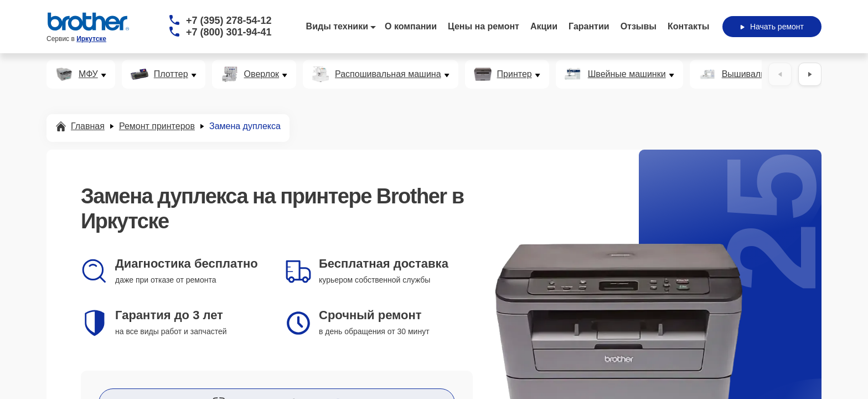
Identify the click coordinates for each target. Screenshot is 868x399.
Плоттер (171, 74)
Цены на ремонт (484, 26)
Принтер (515, 74)
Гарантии (589, 26)
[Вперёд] (810, 74)
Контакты (688, 26)
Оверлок (262, 74)
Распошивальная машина (388, 74)
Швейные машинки (627, 74)
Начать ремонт (772, 27)
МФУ (88, 74)
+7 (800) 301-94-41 (229, 32)
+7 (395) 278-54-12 (229, 21)
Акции (544, 26)
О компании (411, 26)
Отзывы (639, 26)
